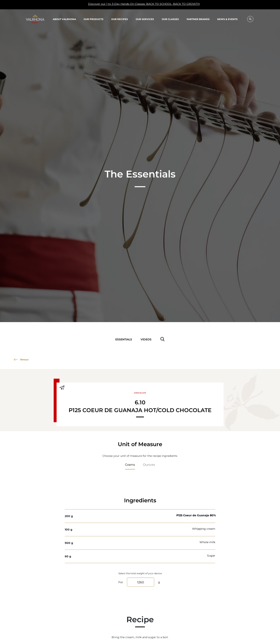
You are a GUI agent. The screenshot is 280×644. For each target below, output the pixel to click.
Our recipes (120, 19)
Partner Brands (198, 19)
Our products (94, 19)
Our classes (170, 19)
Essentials (124, 339)
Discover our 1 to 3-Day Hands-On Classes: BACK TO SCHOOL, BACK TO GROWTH (115, 5)
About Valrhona (64, 19)
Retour (21, 360)
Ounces (149, 464)
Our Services (145, 19)
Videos (146, 339)
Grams (130, 464)
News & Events (227, 19)
